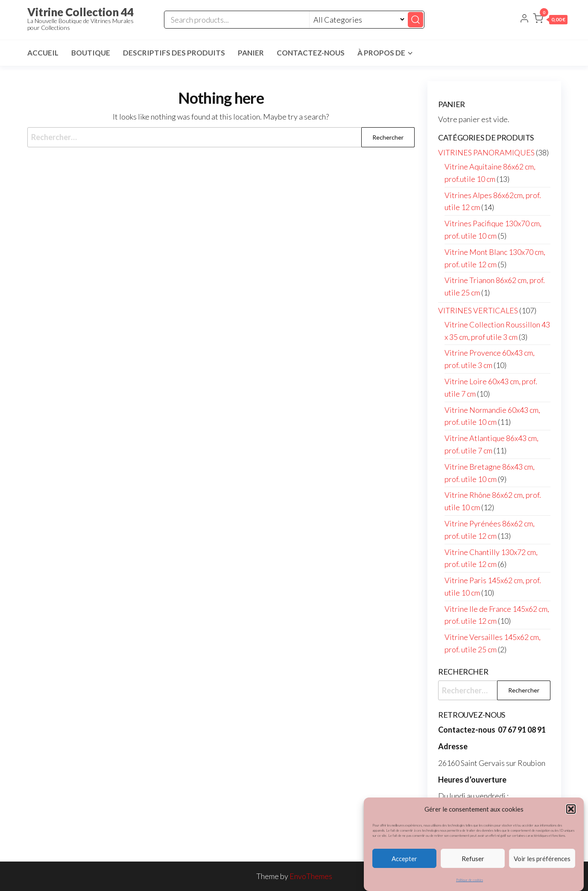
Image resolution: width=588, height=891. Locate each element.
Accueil (43, 53)
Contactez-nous (311, 53)
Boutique (91, 53)
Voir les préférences (542, 859)
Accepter (404, 859)
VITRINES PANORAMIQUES (486, 152)
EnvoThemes (311, 876)
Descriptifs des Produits (174, 53)
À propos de (381, 53)
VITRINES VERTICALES (478, 310)
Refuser (473, 859)
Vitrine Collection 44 (80, 12)
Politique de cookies (470, 881)
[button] (571, 810)
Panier (251, 53)
